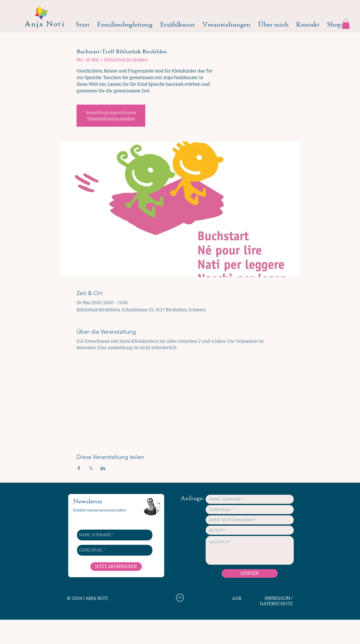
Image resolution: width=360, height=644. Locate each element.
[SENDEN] (250, 573)
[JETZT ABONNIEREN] (116, 567)
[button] (346, 24)
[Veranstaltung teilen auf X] (91, 468)
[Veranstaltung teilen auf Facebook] (79, 468)
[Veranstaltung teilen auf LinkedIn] (103, 468)
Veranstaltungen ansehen (111, 118)
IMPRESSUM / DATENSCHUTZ (276, 601)
